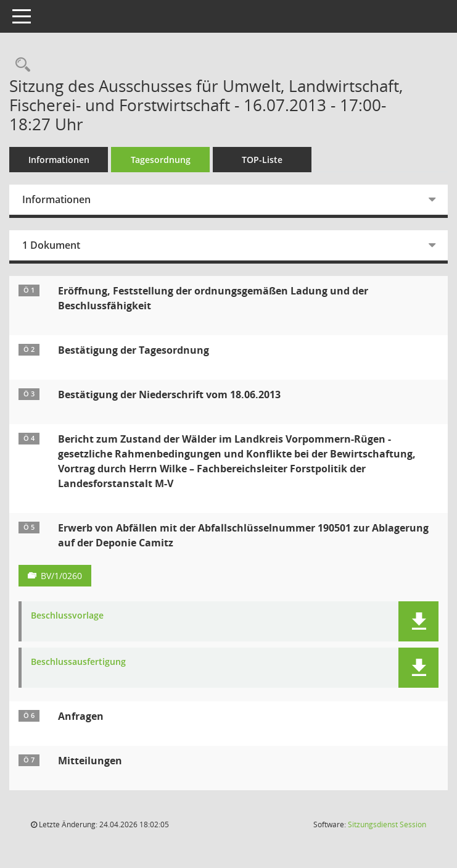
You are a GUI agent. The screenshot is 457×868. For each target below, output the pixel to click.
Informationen (59, 160)
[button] (418, 621)
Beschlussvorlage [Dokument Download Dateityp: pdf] (67, 616)
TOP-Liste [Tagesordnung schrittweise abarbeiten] (262, 160)
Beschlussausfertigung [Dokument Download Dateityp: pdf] (78, 662)
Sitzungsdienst (387, 824)
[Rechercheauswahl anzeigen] (20, 65)
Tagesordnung (161, 160)
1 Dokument (51, 245)
